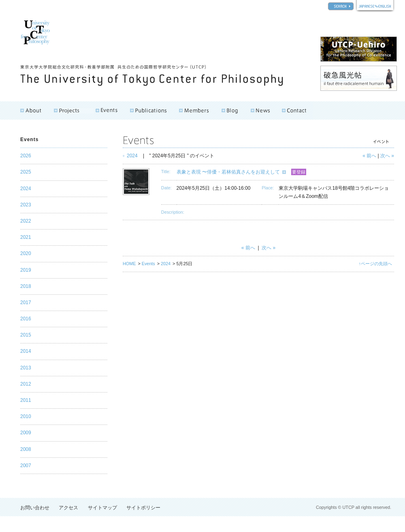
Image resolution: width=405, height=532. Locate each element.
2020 (26, 253)
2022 (26, 221)
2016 (26, 319)
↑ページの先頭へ (375, 264)
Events (148, 264)
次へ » (387, 156)
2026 (26, 156)
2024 (132, 156)
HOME (129, 264)
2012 (26, 384)
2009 (26, 433)
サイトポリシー (143, 508)
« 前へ (369, 156)
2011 (26, 400)
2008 (26, 449)
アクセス (68, 508)
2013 (26, 368)
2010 (26, 416)
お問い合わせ (35, 508)
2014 (26, 351)
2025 (26, 172)
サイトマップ (102, 508)
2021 (26, 237)
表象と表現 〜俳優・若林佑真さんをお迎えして (228, 172)
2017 (26, 302)
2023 (26, 205)
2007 (26, 466)
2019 (26, 270)
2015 (26, 335)
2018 (26, 286)
